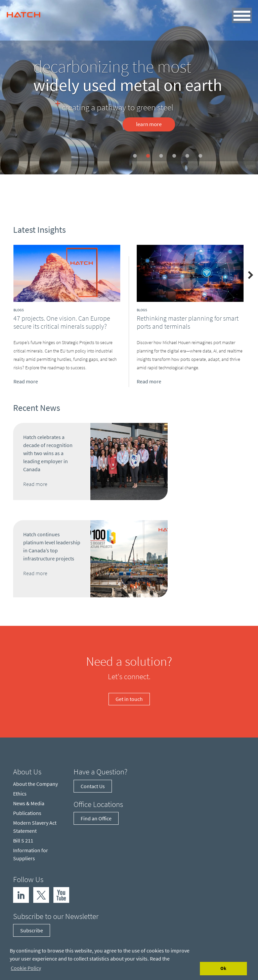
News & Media (29, 803)
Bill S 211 (23, 840)
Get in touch (129, 699)
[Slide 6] (200, 156)
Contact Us (93, 786)
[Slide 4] (174, 156)
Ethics (20, 794)
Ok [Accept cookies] (223, 968)
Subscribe (32, 930)
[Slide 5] (187, 156)
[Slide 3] (161, 156)
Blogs (19, 310)
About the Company (35, 784)
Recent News (37, 408)
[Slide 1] (135, 156)
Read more (26, 381)
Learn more (149, 124)
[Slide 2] (148, 156)
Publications (27, 813)
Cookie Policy (26, 968)
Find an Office (96, 818)
